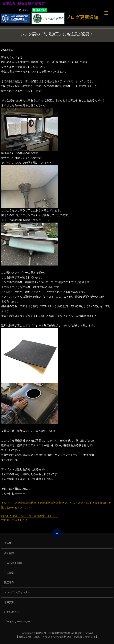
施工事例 (9, 583)
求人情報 (9, 573)
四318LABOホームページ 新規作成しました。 (29, 516)
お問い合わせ (12, 612)
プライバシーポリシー (17, 622)
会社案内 (9, 553)
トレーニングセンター (17, 592)
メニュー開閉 (106, 13)
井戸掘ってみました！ (14, 520)
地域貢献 (9, 602)
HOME (8, 543)
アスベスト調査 (13, 563)
